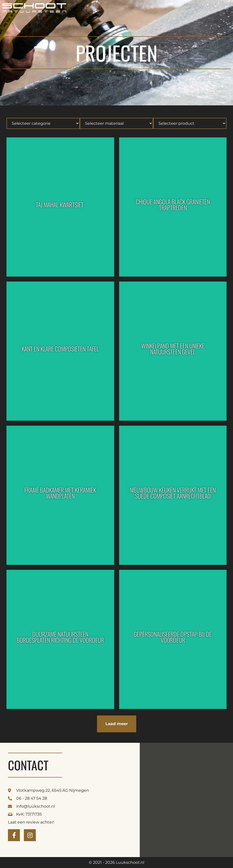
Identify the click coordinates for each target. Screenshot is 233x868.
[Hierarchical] (43, 123)
